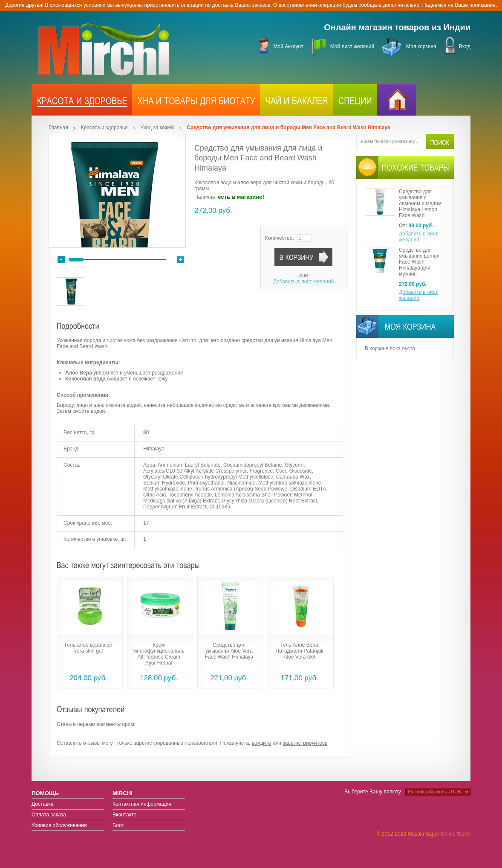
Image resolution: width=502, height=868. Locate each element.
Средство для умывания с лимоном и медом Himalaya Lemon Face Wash (420, 203)
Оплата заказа (49, 815)
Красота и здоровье (104, 128)
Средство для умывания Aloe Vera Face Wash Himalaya (229, 651)
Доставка (43, 804)
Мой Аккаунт (288, 46)
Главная (58, 128)
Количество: (280, 238)
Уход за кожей (157, 128)
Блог (118, 825)
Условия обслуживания (59, 825)
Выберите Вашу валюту (373, 792)
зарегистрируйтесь (305, 743)
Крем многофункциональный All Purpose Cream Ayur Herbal (161, 654)
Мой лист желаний (352, 46)
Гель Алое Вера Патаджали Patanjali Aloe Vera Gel (300, 651)
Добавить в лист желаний (304, 282)
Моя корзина (421, 46)
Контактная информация (142, 804)
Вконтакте (124, 815)
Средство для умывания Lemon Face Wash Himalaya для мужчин (419, 262)
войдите (261, 743)
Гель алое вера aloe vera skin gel (88, 648)
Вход (465, 46)
